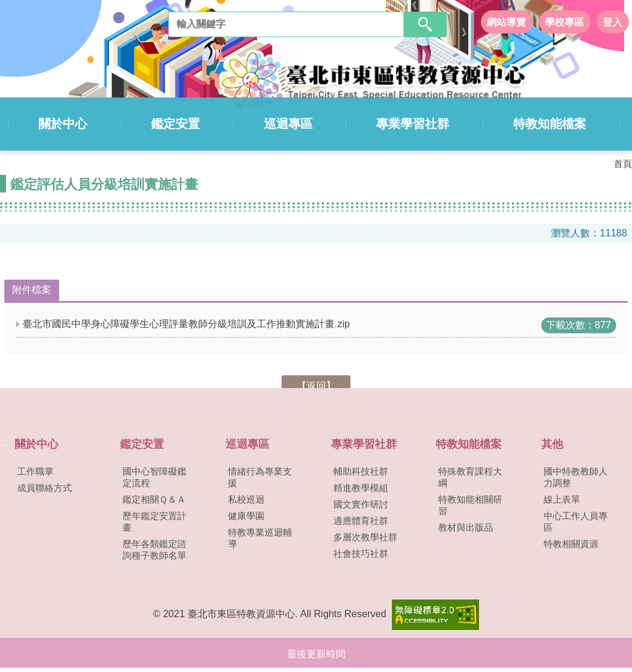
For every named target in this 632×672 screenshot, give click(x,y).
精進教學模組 (361, 487)
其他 (552, 443)
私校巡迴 (246, 498)
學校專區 (564, 22)
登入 (612, 22)
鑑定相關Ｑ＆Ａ (154, 498)
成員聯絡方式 (44, 487)
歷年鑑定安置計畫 (154, 521)
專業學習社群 (412, 123)
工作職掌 (35, 470)
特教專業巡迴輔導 (260, 537)
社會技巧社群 (361, 553)
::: (4, 441)
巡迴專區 (289, 123)
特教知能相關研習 (470, 504)
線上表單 (562, 498)
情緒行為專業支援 (260, 476)
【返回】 (316, 385)
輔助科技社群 (361, 470)
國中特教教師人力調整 (576, 476)
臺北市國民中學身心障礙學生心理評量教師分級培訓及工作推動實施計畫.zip (186, 322)
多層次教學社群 (365, 536)
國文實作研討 (361, 503)
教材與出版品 (466, 526)
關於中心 (68, 123)
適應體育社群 (361, 520)
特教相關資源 (571, 543)
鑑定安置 (179, 123)
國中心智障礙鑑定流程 (154, 476)
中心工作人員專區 (576, 521)
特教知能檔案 (547, 123)
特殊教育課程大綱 (470, 476)
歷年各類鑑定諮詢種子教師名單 (154, 549)
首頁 (623, 163)
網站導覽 (506, 22)
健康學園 (246, 515)
